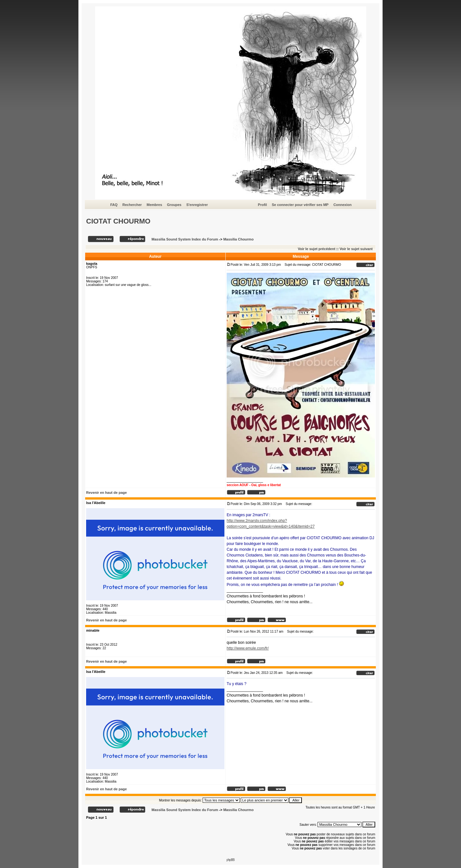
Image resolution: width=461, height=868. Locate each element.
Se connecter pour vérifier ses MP (300, 205)
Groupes (174, 205)
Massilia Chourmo (238, 239)
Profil (263, 205)
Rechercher (132, 205)
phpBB (230, 860)
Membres (154, 205)
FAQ (114, 205)
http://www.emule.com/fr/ (248, 648)
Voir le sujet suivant (356, 249)
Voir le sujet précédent (316, 249)
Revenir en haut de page (106, 493)
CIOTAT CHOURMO (118, 221)
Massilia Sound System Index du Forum (185, 239)
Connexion (342, 205)
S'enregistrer (197, 205)
